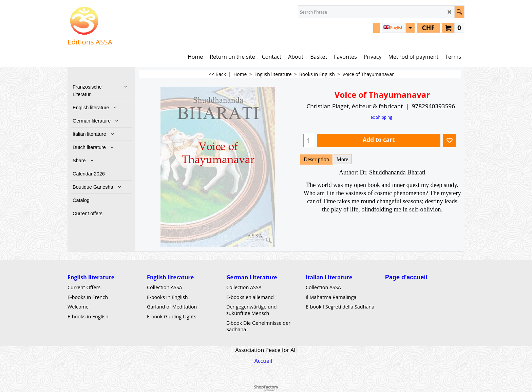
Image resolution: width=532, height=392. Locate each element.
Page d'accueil (406, 277)
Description (316, 159)
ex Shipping (381, 117)
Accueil (263, 361)
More (343, 159)
